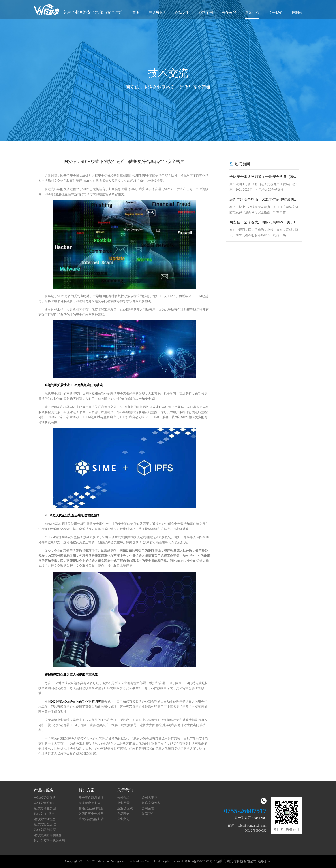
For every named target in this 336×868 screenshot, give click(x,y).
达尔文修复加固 (45, 808)
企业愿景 (123, 803)
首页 (136, 13)
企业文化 (123, 819)
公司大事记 (150, 798)
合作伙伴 (229, 13)
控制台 (297, 13)
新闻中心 (252, 13)
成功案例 (206, 13)
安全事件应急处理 (91, 798)
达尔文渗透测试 (45, 803)
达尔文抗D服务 (44, 814)
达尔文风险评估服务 (48, 835)
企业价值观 (125, 808)
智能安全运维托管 (91, 808)
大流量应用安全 (90, 803)
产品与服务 (157, 13)
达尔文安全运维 (45, 824)
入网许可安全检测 (91, 814)
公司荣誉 (148, 808)
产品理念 (123, 814)
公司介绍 (123, 798)
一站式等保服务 (45, 798)
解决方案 (182, 13)
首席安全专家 (151, 803)
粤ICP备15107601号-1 (200, 861)
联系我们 (148, 814)
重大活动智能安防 (91, 819)
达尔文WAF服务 (45, 819)
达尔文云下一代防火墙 (49, 841)
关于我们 (276, 13)
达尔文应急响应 (45, 830)
